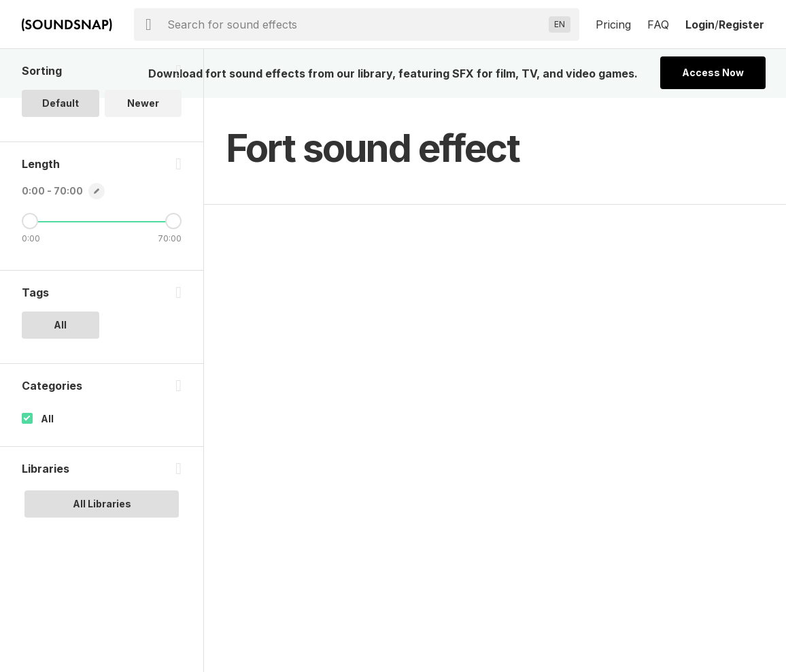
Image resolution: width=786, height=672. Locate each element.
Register (741, 24)
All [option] (60, 325)
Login (700, 24)
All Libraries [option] (102, 504)
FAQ (658, 24)
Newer (143, 103)
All (47, 419)
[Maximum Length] (173, 221)
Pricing (613, 24)
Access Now (713, 72)
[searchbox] (355, 24)
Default (61, 103)
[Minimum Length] (30, 221)
